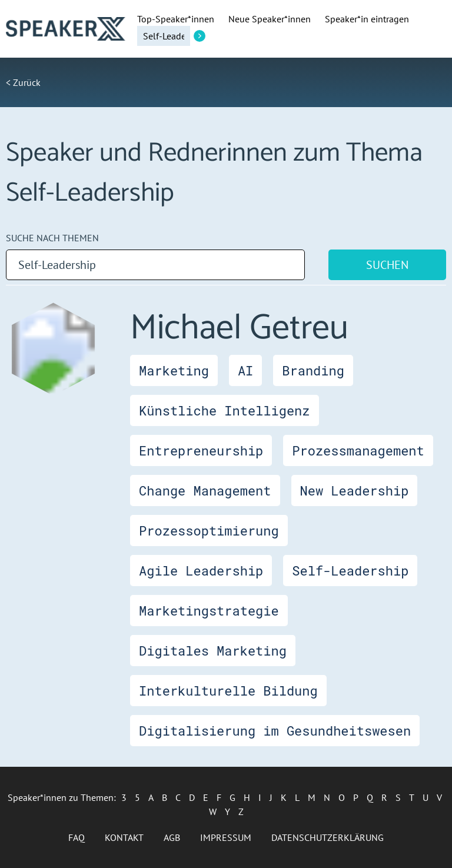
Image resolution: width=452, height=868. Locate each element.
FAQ (77, 837)
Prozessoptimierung (209, 531)
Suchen (387, 265)
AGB (172, 837)
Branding (313, 370)
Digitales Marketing (213, 651)
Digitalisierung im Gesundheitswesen (275, 731)
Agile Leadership (201, 571)
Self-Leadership (350, 571)
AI (245, 370)
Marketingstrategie (209, 611)
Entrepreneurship (201, 450)
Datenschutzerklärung (328, 837)
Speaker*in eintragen (367, 19)
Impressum (226, 837)
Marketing (174, 370)
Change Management (205, 490)
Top (176, 19)
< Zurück (23, 82)
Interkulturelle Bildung (228, 691)
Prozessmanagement (358, 450)
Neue (270, 19)
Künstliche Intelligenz (224, 410)
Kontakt (124, 837)
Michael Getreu (239, 328)
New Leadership (355, 490)
